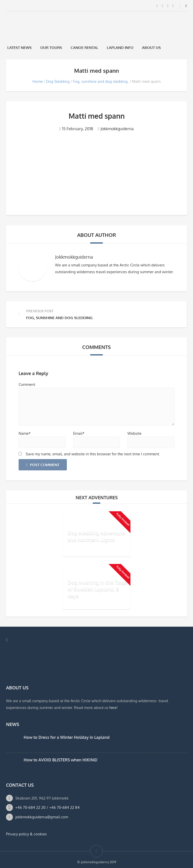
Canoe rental (84, 48)
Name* (25, 433)
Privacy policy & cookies (26, 834)
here (113, 708)
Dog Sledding (58, 81)
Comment (27, 384)
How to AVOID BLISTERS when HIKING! (60, 760)
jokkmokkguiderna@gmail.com (42, 817)
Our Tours (51, 48)
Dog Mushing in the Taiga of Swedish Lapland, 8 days (97, 589)
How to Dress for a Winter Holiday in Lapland (67, 737)
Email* (79, 433)
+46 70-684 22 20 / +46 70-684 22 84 (47, 807)
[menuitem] (172, 48)
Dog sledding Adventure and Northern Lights (96, 536)
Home (38, 81)
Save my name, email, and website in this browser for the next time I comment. (93, 454)
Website (134, 433)
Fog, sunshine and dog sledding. (101, 81)
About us (151, 48)
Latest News (19, 48)
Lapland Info (120, 48)
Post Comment (43, 465)
